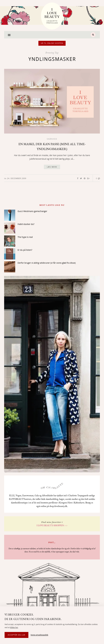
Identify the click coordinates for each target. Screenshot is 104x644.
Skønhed (52, 139)
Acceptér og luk (16, 635)
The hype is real (25, 237)
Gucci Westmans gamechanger (32, 211)
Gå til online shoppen (52, 43)
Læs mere (52, 167)
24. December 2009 (17, 178)
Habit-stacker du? (26, 224)
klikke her (14, 627)
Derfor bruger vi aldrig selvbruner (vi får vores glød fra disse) (47, 263)
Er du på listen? (25, 250)
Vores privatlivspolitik (39, 635)
